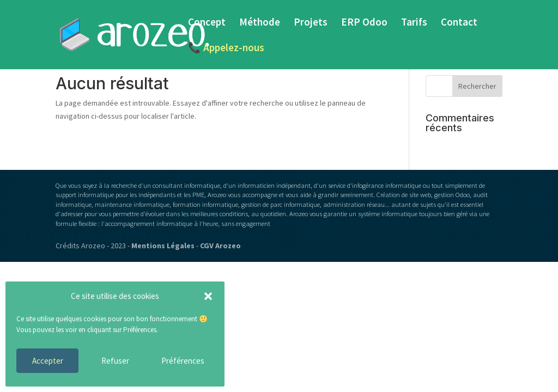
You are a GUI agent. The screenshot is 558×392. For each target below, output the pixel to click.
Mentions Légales (163, 246)
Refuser (115, 361)
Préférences (183, 361)
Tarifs (414, 23)
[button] (208, 296)
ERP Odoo (364, 23)
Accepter (48, 361)
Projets (311, 23)
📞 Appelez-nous (226, 49)
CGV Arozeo (220, 246)
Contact (459, 23)
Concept (207, 23)
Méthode (260, 23)
